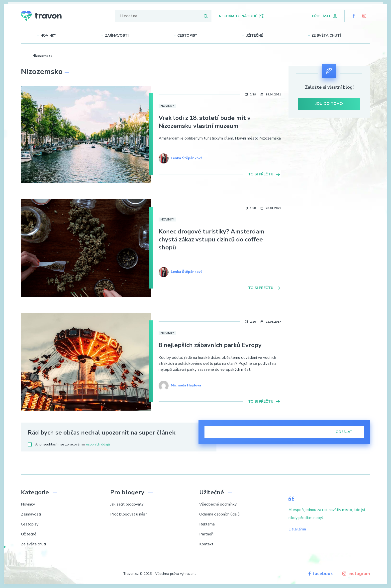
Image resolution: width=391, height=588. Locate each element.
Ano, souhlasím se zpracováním (69, 444)
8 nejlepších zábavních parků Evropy (210, 345)
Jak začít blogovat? (127, 504)
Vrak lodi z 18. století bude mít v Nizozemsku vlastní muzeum (205, 122)
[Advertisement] (329, 165)
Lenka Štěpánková (187, 158)
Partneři (206, 534)
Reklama (207, 524)
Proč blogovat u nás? (129, 514)
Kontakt (206, 544)
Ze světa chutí (333, 36)
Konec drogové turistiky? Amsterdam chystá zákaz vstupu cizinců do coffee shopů (211, 239)
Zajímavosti (124, 36)
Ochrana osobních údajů (219, 514)
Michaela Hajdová (186, 385)
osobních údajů (98, 444)
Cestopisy (194, 36)
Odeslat (347, 432)
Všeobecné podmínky (218, 504)
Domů (23, 55)
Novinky (56, 36)
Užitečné (261, 36)
